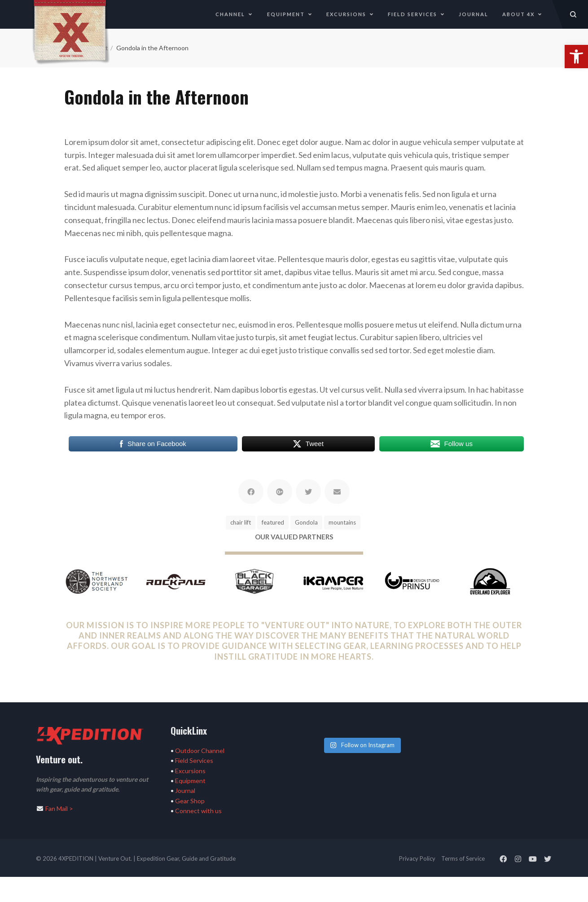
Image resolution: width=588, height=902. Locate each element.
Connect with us (198, 811)
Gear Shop (190, 801)
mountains (342, 522)
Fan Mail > (59, 808)
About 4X (522, 14)
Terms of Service (463, 858)
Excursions (350, 14)
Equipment (290, 14)
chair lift (241, 522)
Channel (234, 14)
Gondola (306, 522)
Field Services (416, 14)
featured (273, 522)
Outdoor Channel (200, 751)
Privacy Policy (417, 858)
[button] (576, 57)
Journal (474, 14)
